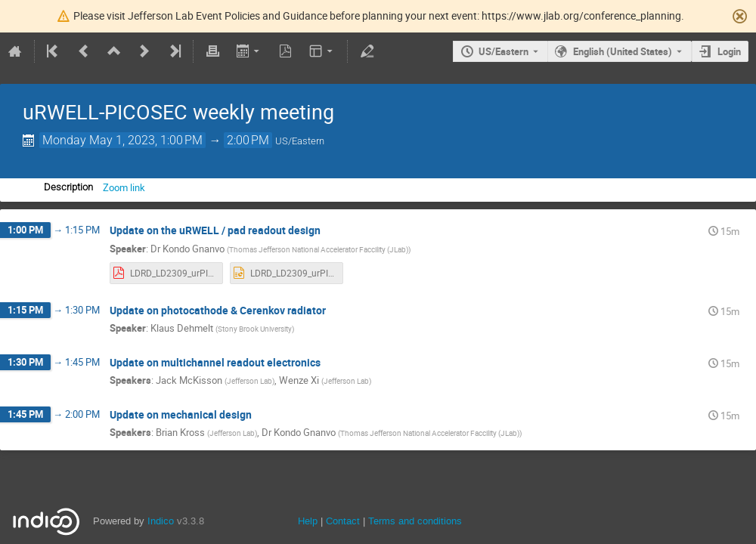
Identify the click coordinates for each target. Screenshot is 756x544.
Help (308, 521)
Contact (343, 521)
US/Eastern (503, 51)
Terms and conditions (415, 521)
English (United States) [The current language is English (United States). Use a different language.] (623, 51)
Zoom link (124, 187)
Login (729, 51)
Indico (161, 521)
